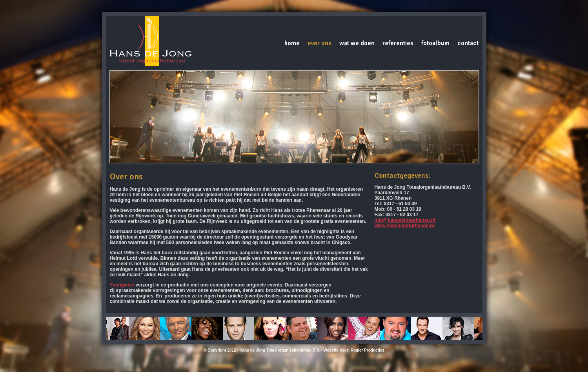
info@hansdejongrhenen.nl (405, 220)
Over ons (319, 43)
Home (292, 43)
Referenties (398, 43)
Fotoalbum (435, 43)
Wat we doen (357, 43)
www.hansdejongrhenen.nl (404, 226)
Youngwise (122, 285)
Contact (468, 43)
